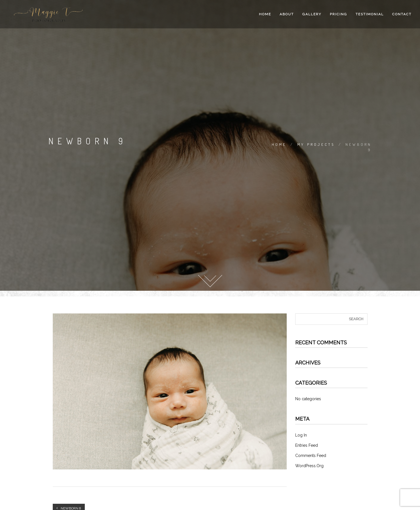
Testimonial (370, 14)
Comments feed (311, 456)
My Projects (316, 144)
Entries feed (307, 445)
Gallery (312, 14)
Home (265, 14)
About (287, 14)
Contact (402, 14)
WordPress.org (309, 466)
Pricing (338, 14)
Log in (301, 435)
